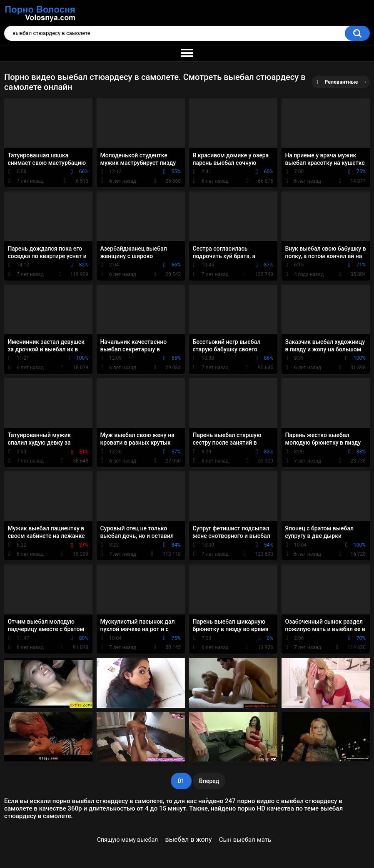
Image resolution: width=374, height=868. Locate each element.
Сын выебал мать (245, 840)
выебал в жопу (189, 839)
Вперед (209, 781)
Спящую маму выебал (127, 840)
